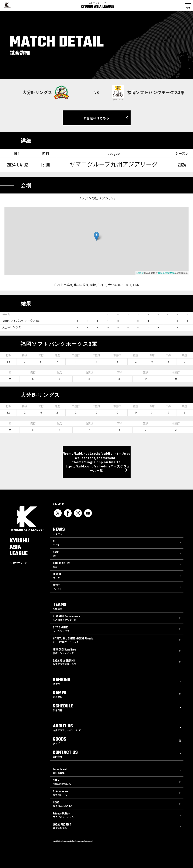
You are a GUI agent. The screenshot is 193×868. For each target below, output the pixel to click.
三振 (168, 355)
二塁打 (76, 355)
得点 (25, 355)
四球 (152, 355)
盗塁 (136, 355)
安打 (41, 355)
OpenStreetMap (166, 273)
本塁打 (117, 355)
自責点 (89, 373)
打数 (8, 355)
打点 (57, 355)
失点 (59, 373)
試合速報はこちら (96, 118)
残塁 (185, 355)
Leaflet (140, 273)
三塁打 (96, 355)
